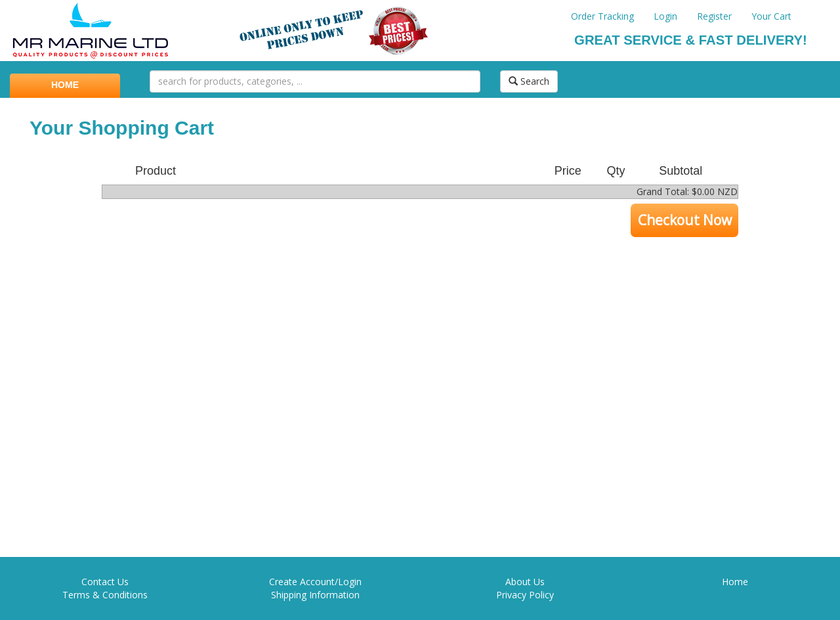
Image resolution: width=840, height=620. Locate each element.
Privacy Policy (525, 595)
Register (714, 16)
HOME (65, 85)
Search (529, 81)
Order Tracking (602, 16)
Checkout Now (685, 220)
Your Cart (771, 16)
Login (665, 16)
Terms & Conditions (105, 595)
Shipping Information (315, 595)
